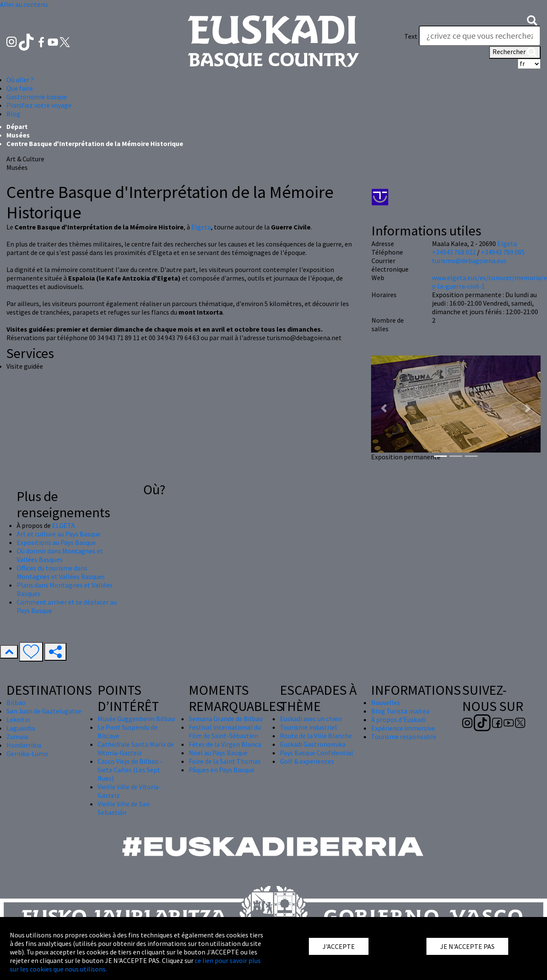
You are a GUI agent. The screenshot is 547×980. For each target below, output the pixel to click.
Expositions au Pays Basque (56, 542)
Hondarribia (24, 745)
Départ (17, 126)
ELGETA (63, 525)
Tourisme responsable (404, 736)
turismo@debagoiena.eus (469, 261)
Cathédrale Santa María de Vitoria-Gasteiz (136, 748)
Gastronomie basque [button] (37, 97)
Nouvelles (386, 702)
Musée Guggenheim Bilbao (136, 719)
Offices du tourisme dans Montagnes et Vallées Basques (61, 572)
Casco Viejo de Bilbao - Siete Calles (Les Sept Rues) (130, 770)
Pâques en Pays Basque (222, 770)
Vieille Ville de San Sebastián (124, 808)
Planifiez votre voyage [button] (39, 105)
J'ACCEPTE (339, 946)
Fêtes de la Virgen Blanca (225, 744)
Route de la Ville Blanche (316, 736)
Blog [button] (13, 114)
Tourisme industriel (308, 727)
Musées (18, 135)
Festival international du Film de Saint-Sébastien (225, 731)
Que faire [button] (20, 88)
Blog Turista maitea (400, 711)
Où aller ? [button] (20, 80)
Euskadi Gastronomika (313, 744)
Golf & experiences (307, 761)
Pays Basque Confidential (317, 753)
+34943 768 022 (454, 252)
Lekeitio (18, 719)
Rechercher (515, 52)
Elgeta (201, 227)
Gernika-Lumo (27, 754)
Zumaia (17, 736)
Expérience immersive (403, 728)
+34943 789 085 (503, 252)
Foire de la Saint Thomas (225, 761)
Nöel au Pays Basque (218, 753)
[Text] (480, 36)
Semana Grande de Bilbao (226, 719)
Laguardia (21, 728)
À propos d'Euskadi (398, 719)
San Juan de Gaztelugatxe (44, 711)
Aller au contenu (24, 4)
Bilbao (16, 702)
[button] (532, 20)
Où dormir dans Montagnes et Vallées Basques (60, 555)
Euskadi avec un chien (311, 719)
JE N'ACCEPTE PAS (467, 946)
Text (411, 36)
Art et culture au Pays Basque (59, 534)
